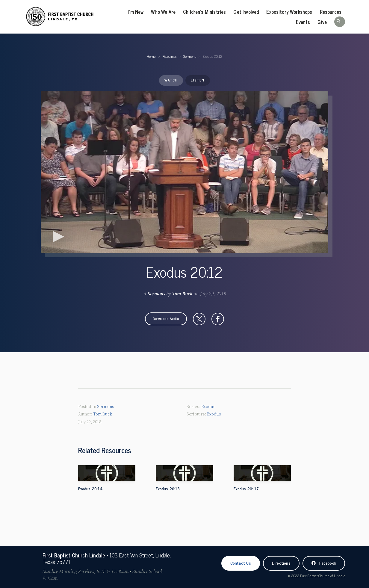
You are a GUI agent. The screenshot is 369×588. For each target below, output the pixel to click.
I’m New (136, 12)
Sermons (190, 56)
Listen (198, 80)
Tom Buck (182, 294)
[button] (340, 22)
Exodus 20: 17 (246, 488)
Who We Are (163, 12)
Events (303, 22)
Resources (331, 12)
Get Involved (246, 12)
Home (151, 56)
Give (322, 22)
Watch (171, 80)
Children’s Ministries (204, 12)
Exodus (208, 407)
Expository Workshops (289, 12)
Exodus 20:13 (168, 488)
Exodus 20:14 (90, 488)
